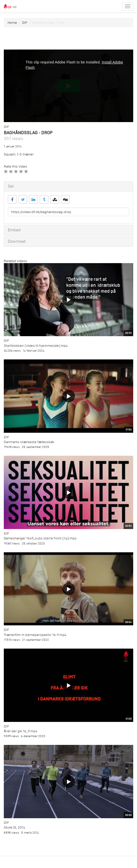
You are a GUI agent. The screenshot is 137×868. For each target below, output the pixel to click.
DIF (25, 23)
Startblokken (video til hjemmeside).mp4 (36, 346)
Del (11, 186)
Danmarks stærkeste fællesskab (29, 442)
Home (12, 23)
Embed (14, 230)
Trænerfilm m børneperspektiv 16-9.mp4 (35, 635)
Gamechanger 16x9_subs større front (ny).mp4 (40, 538)
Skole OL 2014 (14, 827)
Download (17, 241)
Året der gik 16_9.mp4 (21, 731)
